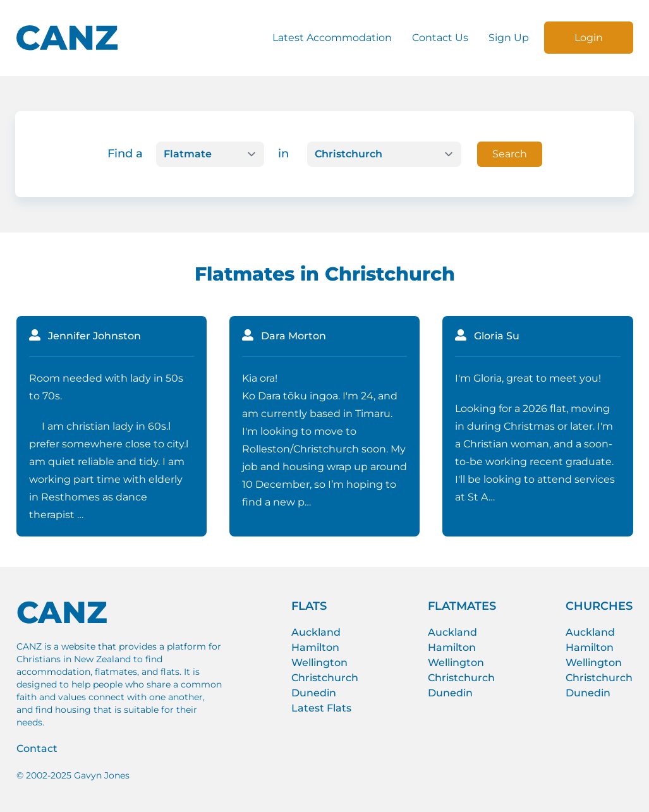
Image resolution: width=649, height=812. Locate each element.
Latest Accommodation (332, 38)
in (283, 154)
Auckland (316, 632)
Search (510, 154)
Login (589, 38)
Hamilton (315, 647)
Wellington (319, 663)
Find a (125, 154)
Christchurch (325, 678)
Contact (37, 748)
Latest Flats (321, 708)
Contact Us (440, 38)
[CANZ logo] (67, 38)
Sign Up (509, 38)
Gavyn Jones (102, 775)
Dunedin (314, 693)
